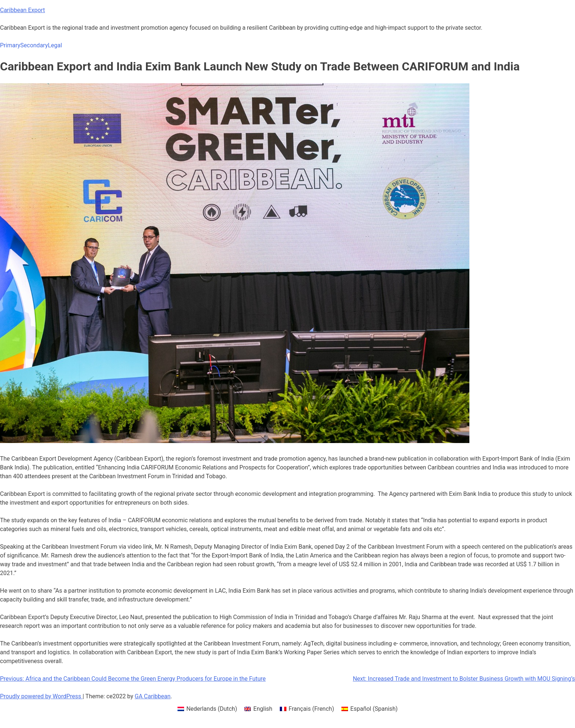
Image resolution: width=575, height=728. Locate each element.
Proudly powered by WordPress (41, 696)
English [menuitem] (263, 709)
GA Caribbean (153, 696)
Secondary (34, 45)
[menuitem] (207, 709)
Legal (55, 45)
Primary (10, 45)
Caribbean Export (23, 10)
